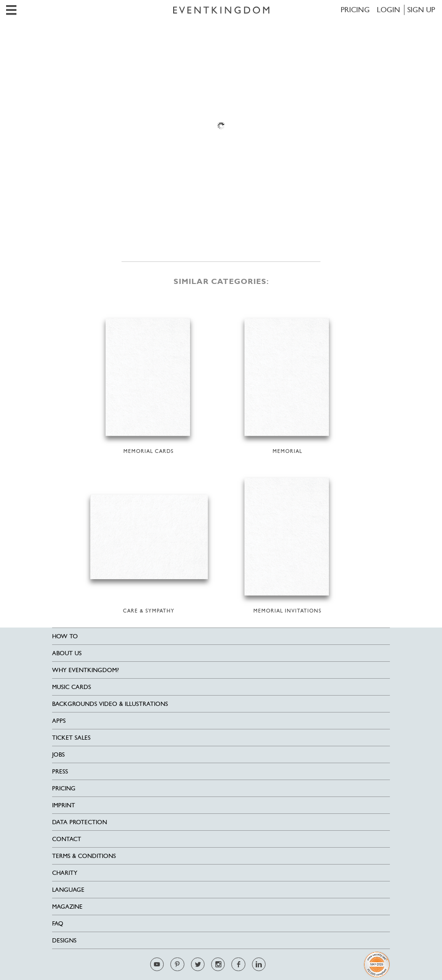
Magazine (67, 907)
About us (67, 653)
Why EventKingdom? (85, 670)
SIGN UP (421, 10)
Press (60, 771)
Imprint (64, 805)
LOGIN (389, 10)
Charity (65, 873)
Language (68, 890)
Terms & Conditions (84, 856)
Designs (64, 940)
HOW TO (65, 636)
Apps (59, 721)
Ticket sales (71, 738)
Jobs (58, 754)
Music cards (72, 687)
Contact (67, 839)
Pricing (355, 10)
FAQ (58, 923)
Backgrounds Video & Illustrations (110, 704)
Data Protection (80, 822)
